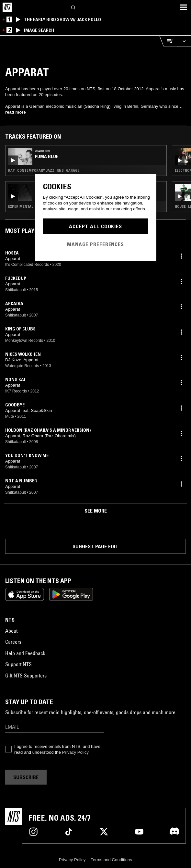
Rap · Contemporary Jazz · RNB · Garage (44, 170)
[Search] (73, 7)
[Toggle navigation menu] (183, 7)
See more (96, 511)
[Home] (7, 7)
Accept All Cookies (95, 226)
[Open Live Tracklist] (168, 41)
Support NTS (18, 664)
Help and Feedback (25, 653)
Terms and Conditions (111, 860)
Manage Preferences (95, 244)
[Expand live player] (184, 41)
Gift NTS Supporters (26, 676)
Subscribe (26, 777)
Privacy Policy (75, 752)
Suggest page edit (95, 546)
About (11, 631)
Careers (13, 642)
